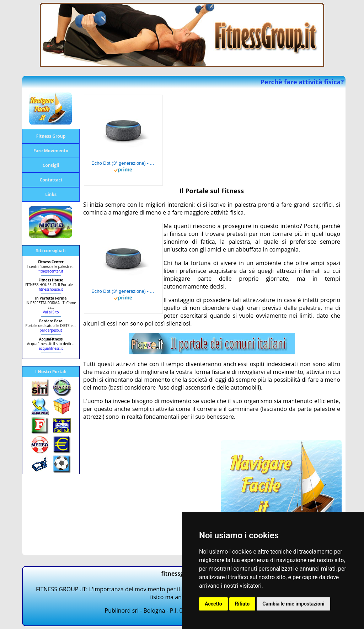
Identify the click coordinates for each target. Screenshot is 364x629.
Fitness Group (51, 136)
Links (51, 194)
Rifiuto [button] (242, 604)
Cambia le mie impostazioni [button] (293, 604)
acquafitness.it (51, 348)
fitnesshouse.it (51, 289)
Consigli (51, 165)
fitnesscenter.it (51, 271)
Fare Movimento (51, 151)
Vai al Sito (51, 312)
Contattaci (51, 180)
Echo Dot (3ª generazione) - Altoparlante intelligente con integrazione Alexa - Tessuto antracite (123, 163)
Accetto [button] (213, 604)
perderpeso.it (51, 330)
